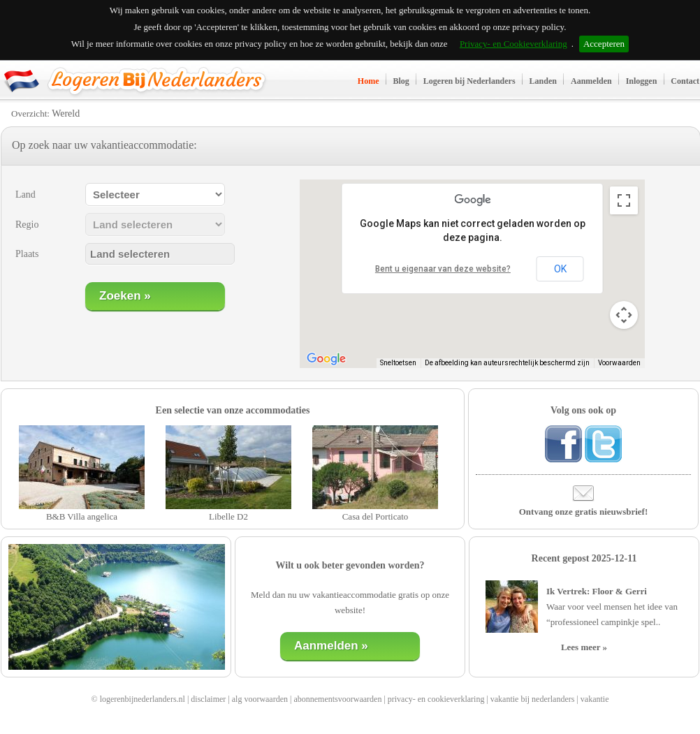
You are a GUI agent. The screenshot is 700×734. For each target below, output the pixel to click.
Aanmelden (591, 81)
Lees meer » (584, 647)
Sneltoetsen (398, 363)
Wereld (66, 113)
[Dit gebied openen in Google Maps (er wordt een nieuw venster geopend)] (326, 359)
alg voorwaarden (260, 699)
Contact (685, 81)
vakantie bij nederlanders (533, 699)
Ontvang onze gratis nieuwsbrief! (584, 512)
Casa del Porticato (375, 516)
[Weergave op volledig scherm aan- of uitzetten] (624, 200)
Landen (543, 81)
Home (369, 81)
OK (560, 269)
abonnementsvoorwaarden (337, 699)
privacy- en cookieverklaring (436, 699)
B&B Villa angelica (82, 516)
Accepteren (604, 44)
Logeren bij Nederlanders (469, 81)
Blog (401, 81)
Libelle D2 (228, 516)
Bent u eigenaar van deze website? (443, 269)
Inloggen (642, 81)
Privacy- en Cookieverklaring (513, 44)
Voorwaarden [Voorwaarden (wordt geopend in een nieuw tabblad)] (619, 363)
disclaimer (208, 699)
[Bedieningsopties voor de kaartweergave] (624, 315)
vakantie (595, 699)
